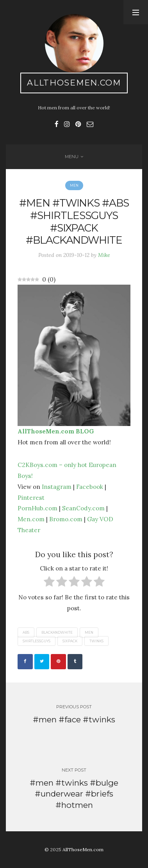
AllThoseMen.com (74, 83)
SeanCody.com (83, 508)
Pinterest (31, 497)
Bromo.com (66, 519)
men (89, 633)
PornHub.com (37, 508)
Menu (72, 157)
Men (74, 185)
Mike (104, 255)
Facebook (90, 487)
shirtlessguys (37, 641)
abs (26, 633)
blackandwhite (57, 633)
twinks (96, 641)
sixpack (70, 641)
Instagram (57, 487)
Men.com (31, 519)
